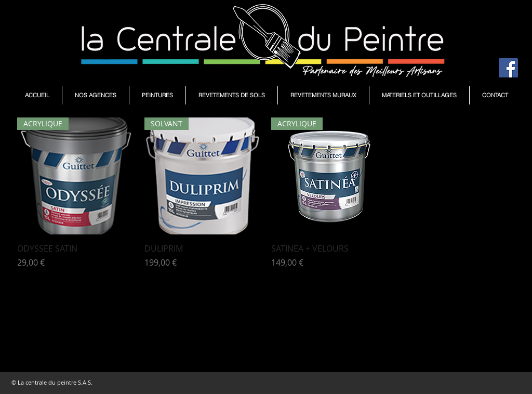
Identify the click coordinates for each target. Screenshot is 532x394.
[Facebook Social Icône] (508, 68)
